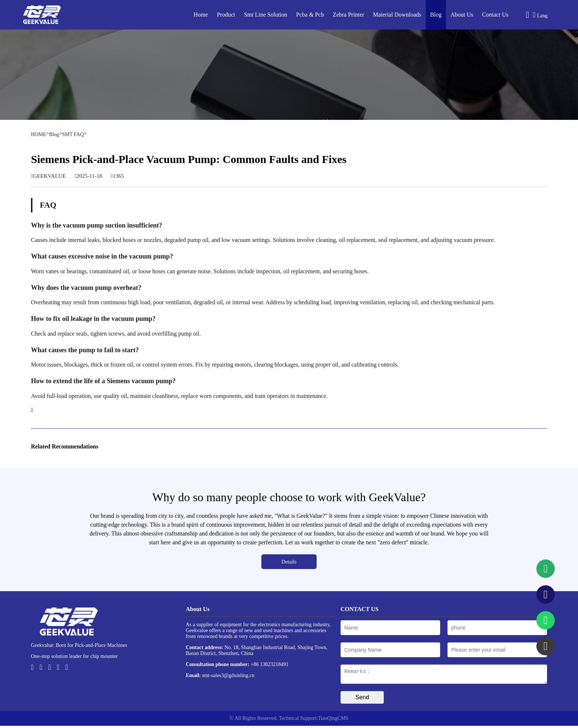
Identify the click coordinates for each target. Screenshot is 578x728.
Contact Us (495, 15)
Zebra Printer (349, 15)
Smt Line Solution (266, 15)
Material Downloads (397, 15)
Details (289, 562)
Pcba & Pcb (310, 15)
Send (362, 699)
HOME (39, 134)
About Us (462, 15)
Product (226, 15)
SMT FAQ (73, 134)
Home (201, 15)
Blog (436, 15)
